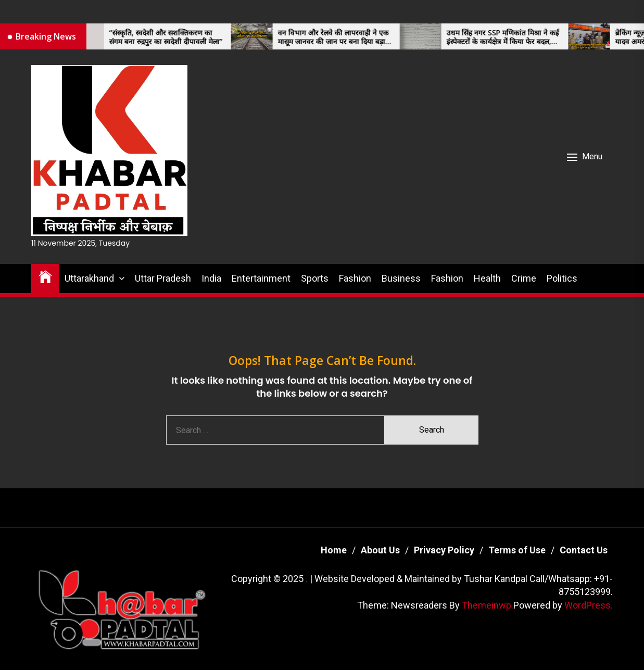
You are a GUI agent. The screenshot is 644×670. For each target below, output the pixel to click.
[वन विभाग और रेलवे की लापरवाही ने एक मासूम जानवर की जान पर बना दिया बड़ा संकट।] (258, 36)
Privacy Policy (444, 550)
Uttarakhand (89, 278)
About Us (380, 550)
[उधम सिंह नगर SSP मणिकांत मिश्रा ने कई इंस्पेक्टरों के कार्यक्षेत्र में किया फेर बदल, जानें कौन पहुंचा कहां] (427, 36)
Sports (315, 278)
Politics (562, 278)
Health (487, 278)
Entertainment (261, 278)
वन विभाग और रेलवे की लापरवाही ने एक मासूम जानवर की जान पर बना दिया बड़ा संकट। (340, 37)
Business (401, 278)
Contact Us (584, 550)
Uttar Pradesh (163, 278)
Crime (524, 278)
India (211, 278)
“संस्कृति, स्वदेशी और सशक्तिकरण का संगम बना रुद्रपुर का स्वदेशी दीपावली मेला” (172, 37)
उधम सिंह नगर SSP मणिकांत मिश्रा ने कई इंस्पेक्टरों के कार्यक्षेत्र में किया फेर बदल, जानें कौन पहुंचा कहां (509, 37)
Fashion (355, 278)
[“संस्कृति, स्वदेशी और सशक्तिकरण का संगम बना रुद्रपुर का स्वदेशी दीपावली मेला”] (90, 36)
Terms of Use (517, 550)
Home (334, 550)
